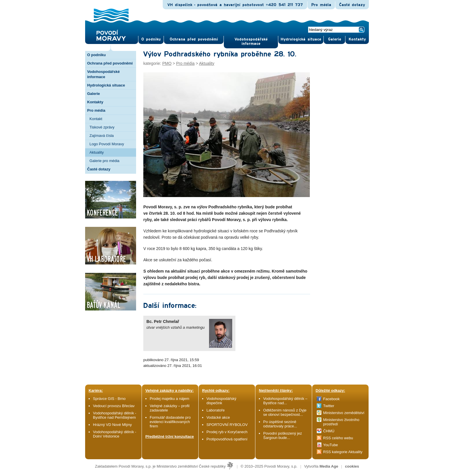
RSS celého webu (338, 438)
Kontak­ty (357, 39)
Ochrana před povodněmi (110, 63)
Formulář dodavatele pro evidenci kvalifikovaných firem (170, 422)
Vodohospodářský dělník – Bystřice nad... (285, 401)
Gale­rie (335, 39)
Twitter (329, 406)
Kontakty (95, 102)
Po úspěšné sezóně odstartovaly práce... (280, 424)
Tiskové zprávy (102, 127)
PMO (167, 63)
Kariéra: (96, 390)
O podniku (96, 55)
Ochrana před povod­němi (194, 39)
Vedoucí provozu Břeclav (114, 406)
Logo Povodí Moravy (107, 144)
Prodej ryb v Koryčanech (227, 432)
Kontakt (96, 119)
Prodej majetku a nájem (170, 399)
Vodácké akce (218, 417)
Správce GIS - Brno (109, 399)
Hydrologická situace (301, 39)
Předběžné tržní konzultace (170, 437)
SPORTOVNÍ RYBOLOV (227, 425)
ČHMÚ (329, 431)
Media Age (329, 466)
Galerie (94, 94)
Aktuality (97, 152)
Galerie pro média (104, 161)
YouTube (331, 445)
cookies (352, 466)
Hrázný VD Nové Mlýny (112, 425)
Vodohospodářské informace (251, 42)
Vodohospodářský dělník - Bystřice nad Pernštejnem (115, 415)
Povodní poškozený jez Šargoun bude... (283, 435)
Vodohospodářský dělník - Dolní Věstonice (115, 434)
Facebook (331, 399)
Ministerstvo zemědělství (344, 413)
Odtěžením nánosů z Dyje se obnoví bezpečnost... (285, 412)
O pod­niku (151, 39)
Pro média (321, 5)
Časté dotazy (352, 5)
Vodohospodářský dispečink (221, 401)
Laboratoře (216, 410)
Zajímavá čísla (102, 136)
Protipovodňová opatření (227, 439)
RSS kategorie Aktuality (343, 452)
